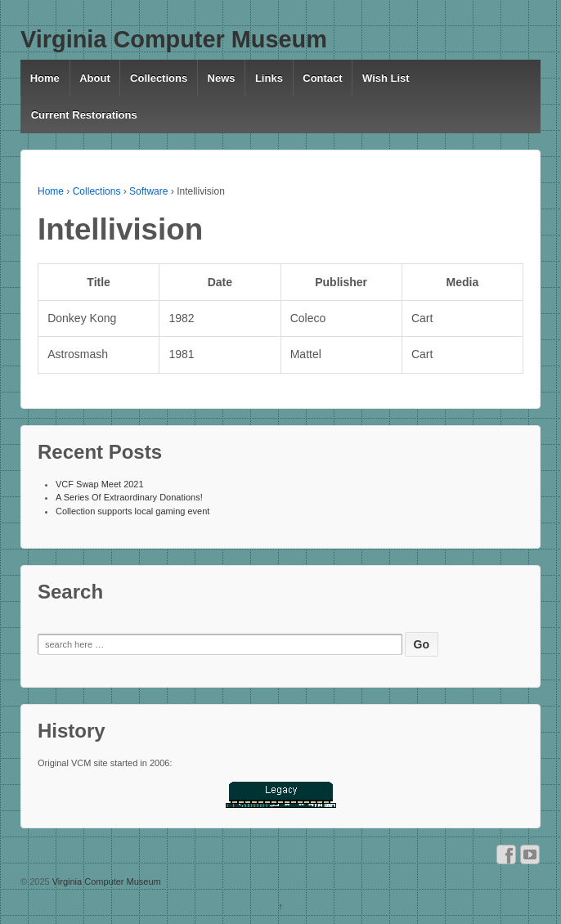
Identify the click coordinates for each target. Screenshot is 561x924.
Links (269, 78)
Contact (322, 78)
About (95, 78)
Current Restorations (84, 115)
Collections (159, 78)
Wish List (386, 78)
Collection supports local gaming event (132, 511)
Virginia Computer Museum (174, 39)
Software (148, 191)
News (222, 78)
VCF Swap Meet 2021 (100, 484)
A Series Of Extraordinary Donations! (129, 497)
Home (45, 78)
